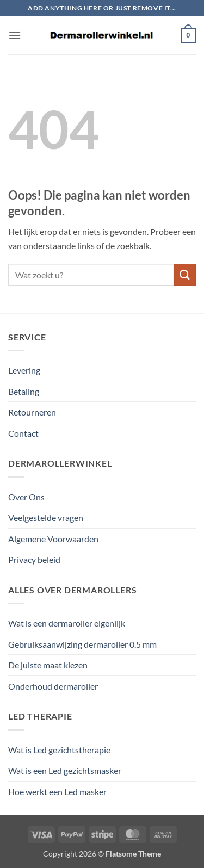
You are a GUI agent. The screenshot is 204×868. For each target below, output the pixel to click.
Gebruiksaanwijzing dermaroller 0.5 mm (82, 644)
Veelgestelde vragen (46, 517)
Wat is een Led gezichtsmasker (65, 770)
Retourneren (32, 412)
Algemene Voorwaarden (53, 539)
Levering (24, 370)
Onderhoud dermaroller (53, 686)
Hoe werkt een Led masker (57, 792)
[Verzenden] (185, 274)
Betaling (24, 391)
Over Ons (26, 497)
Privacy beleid (34, 559)
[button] (15, 35)
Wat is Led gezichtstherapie (59, 750)
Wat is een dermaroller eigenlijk (67, 623)
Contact (23, 433)
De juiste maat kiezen (48, 665)
